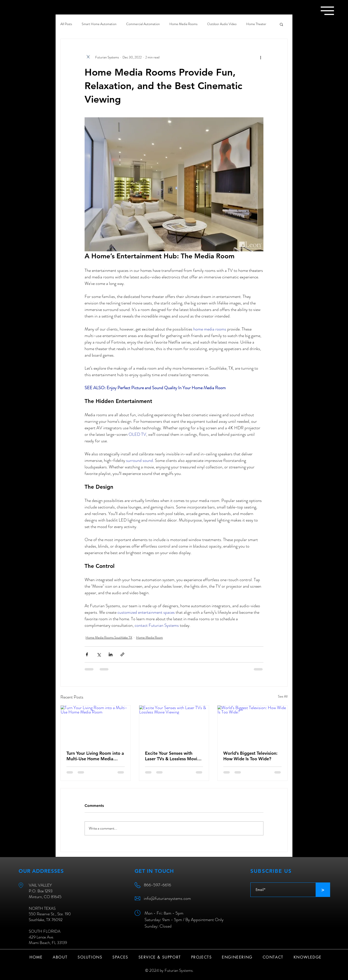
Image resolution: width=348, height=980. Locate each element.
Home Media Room (149, 637)
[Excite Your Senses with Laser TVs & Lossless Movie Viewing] (174, 725)
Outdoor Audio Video (222, 24)
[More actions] (261, 57)
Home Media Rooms (183, 24)
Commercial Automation (143, 24)
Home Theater (256, 24)
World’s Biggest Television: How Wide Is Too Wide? (250, 756)
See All (283, 696)
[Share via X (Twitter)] (99, 654)
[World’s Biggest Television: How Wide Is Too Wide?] (252, 725)
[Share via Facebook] (87, 654)
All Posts (66, 24)
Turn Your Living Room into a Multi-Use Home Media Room (95, 756)
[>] (323, 890)
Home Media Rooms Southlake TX (109, 637)
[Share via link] (122, 654)
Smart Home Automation (99, 24)
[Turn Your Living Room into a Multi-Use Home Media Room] (96, 725)
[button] (327, 11)
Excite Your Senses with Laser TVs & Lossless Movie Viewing (172, 756)
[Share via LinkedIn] (111, 654)
